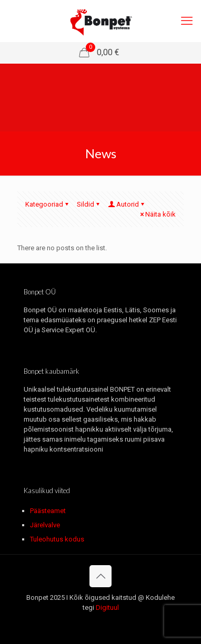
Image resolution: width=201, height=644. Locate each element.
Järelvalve (45, 525)
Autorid (127, 204)
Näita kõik (157, 214)
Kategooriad (48, 204)
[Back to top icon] (100, 576)
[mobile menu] (187, 21)
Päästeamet (48, 511)
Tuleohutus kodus (57, 539)
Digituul (107, 607)
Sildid (89, 204)
